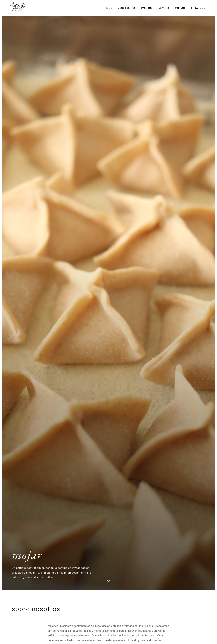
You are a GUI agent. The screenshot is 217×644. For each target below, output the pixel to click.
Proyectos (147, 8)
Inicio (109, 8)
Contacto (180, 8)
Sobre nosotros (127, 8)
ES (197, 8)
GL (201, 8)
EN (206, 8)
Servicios (164, 8)
